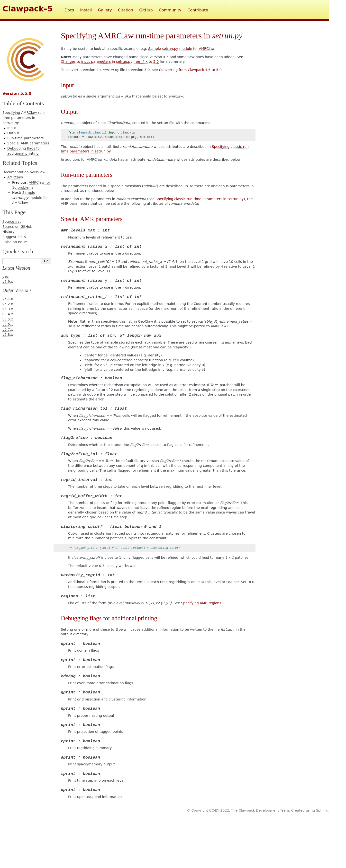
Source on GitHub (17, 227)
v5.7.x (8, 329)
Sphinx (322, 810)
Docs (69, 10)
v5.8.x (8, 335)
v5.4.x (8, 314)
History (9, 232)
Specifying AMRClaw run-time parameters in (24, 118)
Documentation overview (24, 172)
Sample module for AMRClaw (30, 198)
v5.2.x (8, 304)
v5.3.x (8, 309)
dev (6, 276)
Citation (126, 10)
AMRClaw (15, 177)
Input (12, 128)
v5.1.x (8, 299)
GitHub (146, 10)
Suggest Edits (14, 237)
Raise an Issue (15, 242)
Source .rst (12, 221)
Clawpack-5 (27, 9)
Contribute (198, 10)
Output (13, 133)
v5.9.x (8, 282)
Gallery (105, 10)
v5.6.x (8, 324)
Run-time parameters (25, 138)
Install (86, 10)
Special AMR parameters (28, 143)
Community (170, 10)
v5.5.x (8, 319)
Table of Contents (23, 103)
